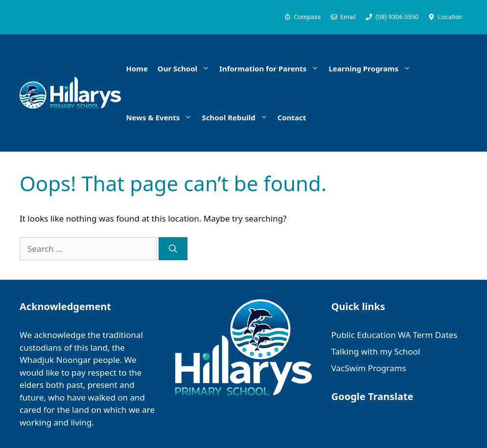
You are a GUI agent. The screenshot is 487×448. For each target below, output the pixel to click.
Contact (292, 117)
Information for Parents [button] (271, 68)
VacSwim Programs (369, 368)
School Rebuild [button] (237, 117)
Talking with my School (376, 351)
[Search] (173, 249)
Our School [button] (186, 68)
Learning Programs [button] (372, 68)
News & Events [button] (161, 117)
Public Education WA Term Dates (394, 335)
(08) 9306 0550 (397, 17)
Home (137, 68)
